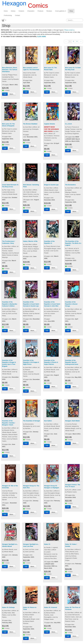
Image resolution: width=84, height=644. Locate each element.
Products (40, 11)
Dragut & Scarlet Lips (51, 185)
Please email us (69, 30)
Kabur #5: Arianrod (50, 607)
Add (5, 94)
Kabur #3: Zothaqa (8, 607)
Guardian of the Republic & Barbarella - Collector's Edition (10, 304)
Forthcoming (8, 15)
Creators (21, 11)
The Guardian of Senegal (31, 421)
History (13, 11)
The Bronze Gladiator (30, 124)
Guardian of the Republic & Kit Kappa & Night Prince (31, 362)
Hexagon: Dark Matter (72, 421)
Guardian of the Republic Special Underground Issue (72, 362)
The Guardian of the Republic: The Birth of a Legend (73, 243)
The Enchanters (70, 185)
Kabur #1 (47, 544)
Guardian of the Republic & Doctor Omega (71, 304)
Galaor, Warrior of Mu (30, 241)
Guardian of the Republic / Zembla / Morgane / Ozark (9, 423)
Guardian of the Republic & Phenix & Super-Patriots (51, 362)
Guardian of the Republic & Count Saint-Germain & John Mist (52, 304)
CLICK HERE (42, 37)
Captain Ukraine (49, 124)
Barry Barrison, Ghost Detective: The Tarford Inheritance (10, 70)
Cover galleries (61, 11)
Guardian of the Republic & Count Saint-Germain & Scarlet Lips (31, 304)
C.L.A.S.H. (69, 124)
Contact (17, 15)
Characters (31, 11)
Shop (71, 11)
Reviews (49, 11)
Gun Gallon (48, 421)
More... (12, 94)
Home (6, 11)
